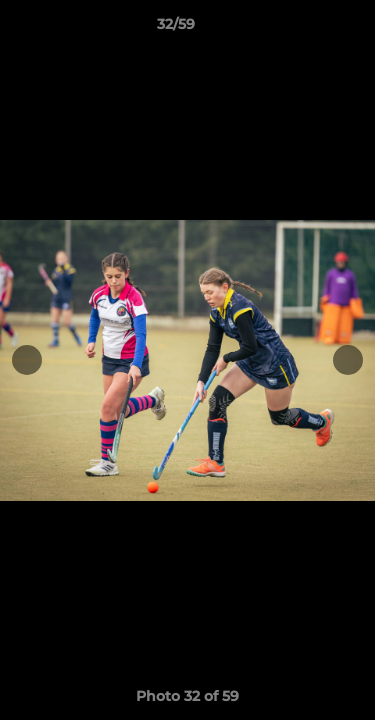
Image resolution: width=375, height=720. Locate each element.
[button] (303, 29)
